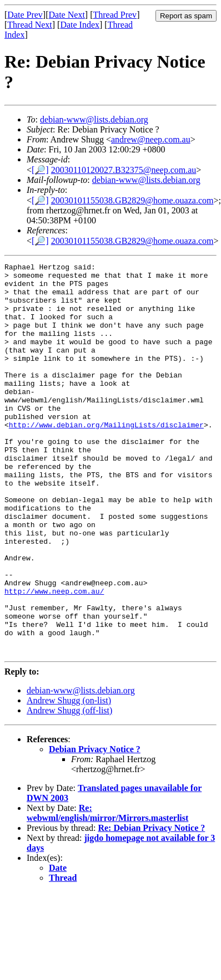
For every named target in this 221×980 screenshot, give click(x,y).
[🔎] (40, 170)
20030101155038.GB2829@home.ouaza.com (132, 200)
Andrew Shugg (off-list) (69, 788)
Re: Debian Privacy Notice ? (151, 906)
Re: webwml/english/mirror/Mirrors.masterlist (107, 891)
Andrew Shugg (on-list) (69, 779)
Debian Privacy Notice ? (95, 827)
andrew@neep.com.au (151, 139)
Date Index (80, 25)
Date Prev (25, 15)
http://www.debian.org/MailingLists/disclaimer (106, 458)
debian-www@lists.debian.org (94, 119)
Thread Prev (115, 15)
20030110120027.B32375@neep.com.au (124, 170)
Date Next (67, 15)
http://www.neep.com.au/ (54, 657)
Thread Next (29, 25)
